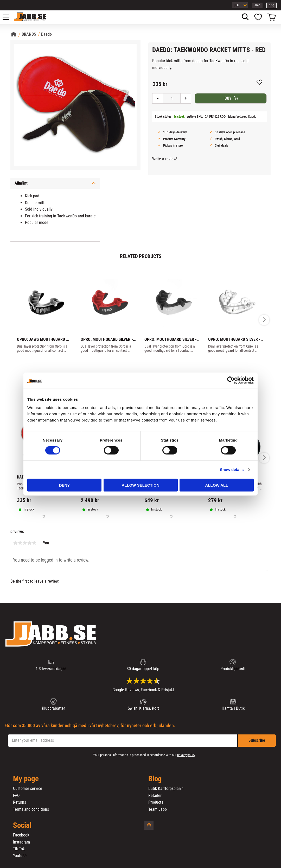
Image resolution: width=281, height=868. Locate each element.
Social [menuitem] (22, 826)
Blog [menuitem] (155, 779)
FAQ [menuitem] (16, 796)
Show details (232, 470)
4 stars (29, 543)
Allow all (217, 485)
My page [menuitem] (26, 779)
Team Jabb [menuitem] (158, 809)
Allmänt (21, 183)
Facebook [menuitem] (21, 835)
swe (257, 5)
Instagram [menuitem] (21, 842)
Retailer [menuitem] (155, 796)
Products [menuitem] (156, 802)
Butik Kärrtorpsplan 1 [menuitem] (166, 789)
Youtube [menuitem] (20, 856)
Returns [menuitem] (20, 802)
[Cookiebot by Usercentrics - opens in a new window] (231, 380)
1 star (15, 543)
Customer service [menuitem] (28, 789)
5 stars (34, 543)
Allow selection (141, 485)
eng (272, 5)
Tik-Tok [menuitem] (19, 849)
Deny (65, 485)
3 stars (25, 543)
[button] (9, 17)
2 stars (20, 543)
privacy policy (186, 755)
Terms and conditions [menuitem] (31, 809)
